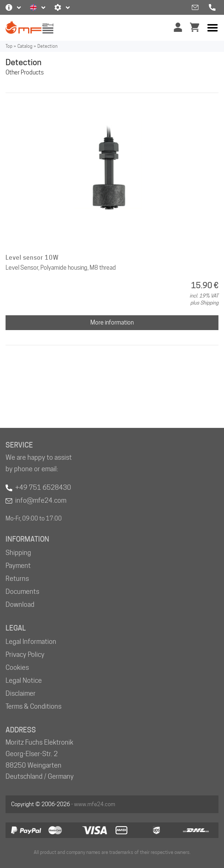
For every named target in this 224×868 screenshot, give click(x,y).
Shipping (18, 553)
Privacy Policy (25, 654)
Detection (47, 46)
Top (9, 46)
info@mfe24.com (41, 500)
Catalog (25, 46)
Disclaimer (21, 693)
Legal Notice (24, 680)
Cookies (17, 667)
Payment (18, 566)
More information (112, 322)
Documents (22, 591)
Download (20, 604)
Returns (17, 578)
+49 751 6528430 (43, 487)
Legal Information (31, 641)
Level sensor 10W (32, 258)
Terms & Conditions (34, 706)
